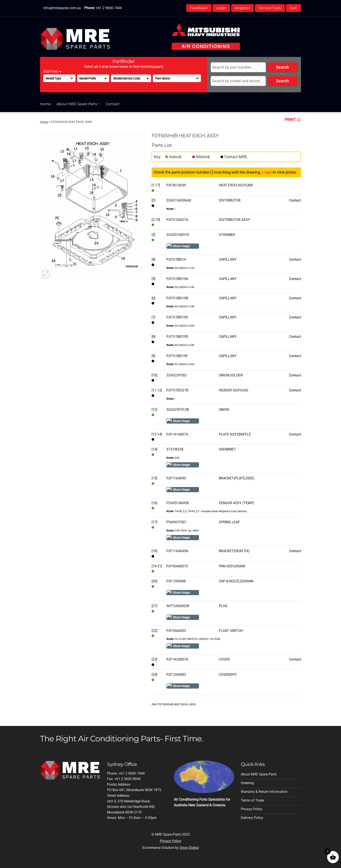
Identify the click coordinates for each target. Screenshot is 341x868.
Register (242, 8)
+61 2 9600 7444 (109, 8)
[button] (46, 274)
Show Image (181, 246)
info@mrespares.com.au (62, 8)
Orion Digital (189, 848)
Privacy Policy (171, 841)
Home (45, 104)
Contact (113, 104)
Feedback (199, 8)
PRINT (293, 120)
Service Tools (270, 8)
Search (282, 67)
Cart (293, 8)
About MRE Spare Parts (78, 104)
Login (221, 8)
